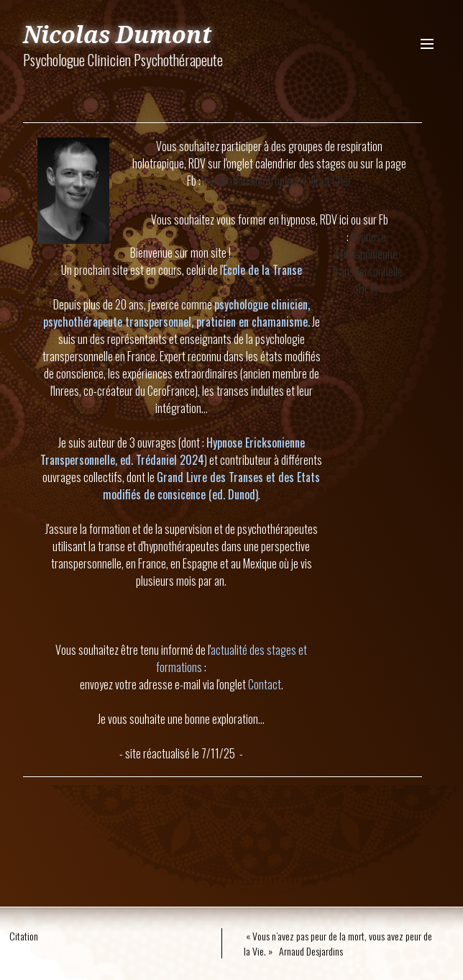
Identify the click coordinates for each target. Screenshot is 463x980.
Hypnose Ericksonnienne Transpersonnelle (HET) (367, 263)
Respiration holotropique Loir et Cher (276, 181)
